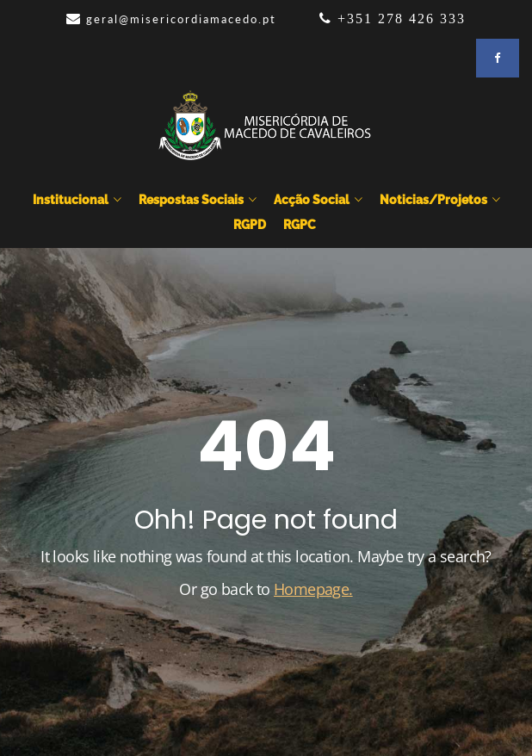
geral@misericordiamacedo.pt (181, 19)
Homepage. (313, 589)
